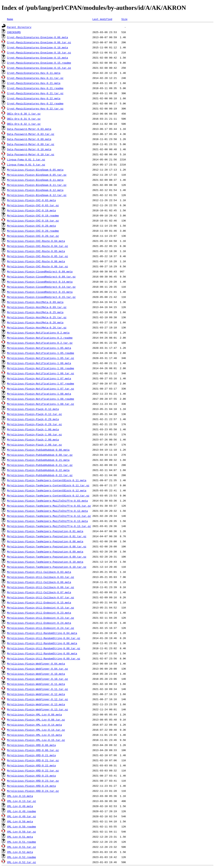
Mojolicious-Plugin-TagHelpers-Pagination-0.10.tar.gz (47, 567)
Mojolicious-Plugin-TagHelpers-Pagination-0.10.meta (45, 562)
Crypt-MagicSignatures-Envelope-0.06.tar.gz (39, 42)
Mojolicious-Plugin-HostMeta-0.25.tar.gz (37, 317)
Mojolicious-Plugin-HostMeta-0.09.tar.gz (37, 307)
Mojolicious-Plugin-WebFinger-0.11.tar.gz (38, 689)
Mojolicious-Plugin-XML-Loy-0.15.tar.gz (36, 740)
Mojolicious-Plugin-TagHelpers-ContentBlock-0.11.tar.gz (48, 485)
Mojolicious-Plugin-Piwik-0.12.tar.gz (34, 414)
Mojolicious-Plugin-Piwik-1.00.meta (33, 429)
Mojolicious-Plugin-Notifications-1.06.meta (39, 363)
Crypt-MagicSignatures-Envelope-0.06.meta (38, 37)
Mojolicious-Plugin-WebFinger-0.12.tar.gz (38, 699)
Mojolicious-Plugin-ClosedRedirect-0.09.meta (40, 271)
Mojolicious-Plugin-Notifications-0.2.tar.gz (40, 343)
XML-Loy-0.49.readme (21, 811)
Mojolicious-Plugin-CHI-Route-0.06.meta (36, 261)
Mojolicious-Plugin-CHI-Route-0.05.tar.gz (38, 256)
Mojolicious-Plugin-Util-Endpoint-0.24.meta (39, 623)
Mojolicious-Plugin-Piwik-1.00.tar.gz (34, 434)
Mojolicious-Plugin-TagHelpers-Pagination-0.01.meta (45, 531)
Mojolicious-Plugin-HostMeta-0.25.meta (35, 312)
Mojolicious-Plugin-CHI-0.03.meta (31, 200)
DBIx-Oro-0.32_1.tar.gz (24, 124)
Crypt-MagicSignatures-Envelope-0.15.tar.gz (39, 68)
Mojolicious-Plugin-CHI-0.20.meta (31, 226)
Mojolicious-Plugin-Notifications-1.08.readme (41, 399)
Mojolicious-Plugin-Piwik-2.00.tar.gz (34, 445)
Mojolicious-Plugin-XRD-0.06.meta (31, 745)
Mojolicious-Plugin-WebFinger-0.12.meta (36, 694)
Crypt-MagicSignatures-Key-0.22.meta (34, 98)
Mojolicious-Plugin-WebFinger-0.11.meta (36, 684)
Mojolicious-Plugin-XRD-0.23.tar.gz (33, 781)
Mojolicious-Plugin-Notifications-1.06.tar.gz (41, 373)
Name (10, 19)
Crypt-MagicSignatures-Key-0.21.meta (34, 83)
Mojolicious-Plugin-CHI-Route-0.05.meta (36, 251)
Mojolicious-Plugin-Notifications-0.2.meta (38, 333)
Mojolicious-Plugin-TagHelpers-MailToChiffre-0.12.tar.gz (49, 516)
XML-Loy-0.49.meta (20, 806)
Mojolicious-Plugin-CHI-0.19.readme (33, 215)
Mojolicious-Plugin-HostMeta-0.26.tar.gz (37, 327)
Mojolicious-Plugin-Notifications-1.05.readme (41, 353)
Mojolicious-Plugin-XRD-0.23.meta (31, 776)
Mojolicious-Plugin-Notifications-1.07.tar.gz (41, 389)
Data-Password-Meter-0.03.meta (29, 129)
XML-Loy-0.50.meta (20, 821)
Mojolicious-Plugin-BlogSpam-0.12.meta (35, 190)
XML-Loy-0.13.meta (20, 796)
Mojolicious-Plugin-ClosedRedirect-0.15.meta (40, 292)
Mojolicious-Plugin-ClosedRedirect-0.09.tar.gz (41, 277)
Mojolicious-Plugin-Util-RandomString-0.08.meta (42, 643)
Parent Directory (19, 27)
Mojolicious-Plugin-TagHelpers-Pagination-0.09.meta (45, 552)
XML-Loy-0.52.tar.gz (21, 862)
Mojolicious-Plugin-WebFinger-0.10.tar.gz (38, 679)
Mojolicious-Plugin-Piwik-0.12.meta (33, 409)
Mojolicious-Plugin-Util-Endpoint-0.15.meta (39, 602)
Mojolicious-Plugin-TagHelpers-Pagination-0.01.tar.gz (47, 536)
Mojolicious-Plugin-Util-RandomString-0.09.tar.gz (44, 658)
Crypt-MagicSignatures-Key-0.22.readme (35, 103)
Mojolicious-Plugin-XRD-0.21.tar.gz (33, 760)
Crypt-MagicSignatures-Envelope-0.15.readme (39, 63)
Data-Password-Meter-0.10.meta (29, 149)
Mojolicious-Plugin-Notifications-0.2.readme (40, 338)
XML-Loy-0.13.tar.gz (21, 801)
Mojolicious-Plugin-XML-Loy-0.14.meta (34, 725)
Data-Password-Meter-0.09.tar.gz (31, 144)
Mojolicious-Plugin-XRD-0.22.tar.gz (33, 770)
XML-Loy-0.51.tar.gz (21, 847)
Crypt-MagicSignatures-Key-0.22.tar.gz (35, 108)
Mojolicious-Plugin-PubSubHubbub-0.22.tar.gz (40, 475)
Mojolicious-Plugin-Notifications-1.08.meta (39, 394)
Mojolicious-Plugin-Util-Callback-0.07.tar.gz (41, 597)
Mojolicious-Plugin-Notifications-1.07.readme (41, 383)
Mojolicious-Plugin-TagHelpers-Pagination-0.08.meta (45, 541)
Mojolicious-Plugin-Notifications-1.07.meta (39, 378)
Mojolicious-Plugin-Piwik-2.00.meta (33, 439)
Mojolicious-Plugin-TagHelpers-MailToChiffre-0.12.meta (47, 511)
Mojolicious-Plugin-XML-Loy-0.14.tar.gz (36, 730)
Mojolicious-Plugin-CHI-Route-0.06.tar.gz (38, 266)
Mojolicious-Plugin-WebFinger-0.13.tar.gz (38, 709)
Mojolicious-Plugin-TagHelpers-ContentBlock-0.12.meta (47, 490)
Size (124, 19)
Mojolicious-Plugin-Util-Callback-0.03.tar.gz (41, 577)
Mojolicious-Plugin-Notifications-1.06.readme (41, 368)
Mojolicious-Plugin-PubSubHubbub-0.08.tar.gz (40, 455)
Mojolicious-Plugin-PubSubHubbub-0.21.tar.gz (40, 465)
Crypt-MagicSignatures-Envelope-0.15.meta (38, 58)
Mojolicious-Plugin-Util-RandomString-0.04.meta (42, 633)
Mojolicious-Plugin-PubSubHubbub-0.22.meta (38, 470)
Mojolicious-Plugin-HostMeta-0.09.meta (35, 302)
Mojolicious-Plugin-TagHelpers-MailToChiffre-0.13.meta (47, 521)
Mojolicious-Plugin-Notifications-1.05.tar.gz (41, 358)
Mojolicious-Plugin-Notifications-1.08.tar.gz (41, 404)
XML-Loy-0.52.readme (21, 857)
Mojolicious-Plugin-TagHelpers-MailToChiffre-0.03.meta (47, 501)
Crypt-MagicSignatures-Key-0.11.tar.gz (35, 78)
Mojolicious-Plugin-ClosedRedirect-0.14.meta (40, 282)
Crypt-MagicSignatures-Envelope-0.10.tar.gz (39, 52)
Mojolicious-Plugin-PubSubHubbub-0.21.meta (38, 460)
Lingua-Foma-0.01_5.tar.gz (26, 165)
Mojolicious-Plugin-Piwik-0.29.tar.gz (34, 424)
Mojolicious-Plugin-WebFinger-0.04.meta (36, 664)
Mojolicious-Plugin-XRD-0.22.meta (31, 765)
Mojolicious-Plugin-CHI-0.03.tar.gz (33, 205)
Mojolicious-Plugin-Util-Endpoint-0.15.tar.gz (41, 608)
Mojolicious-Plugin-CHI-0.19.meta (31, 210)
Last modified (102, 19)
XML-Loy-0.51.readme (21, 842)
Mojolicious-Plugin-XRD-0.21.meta (31, 755)
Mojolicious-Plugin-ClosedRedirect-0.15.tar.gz (41, 297)
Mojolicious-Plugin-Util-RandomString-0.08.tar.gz (44, 648)
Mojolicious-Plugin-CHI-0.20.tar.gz (33, 236)
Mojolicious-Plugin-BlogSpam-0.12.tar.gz (37, 195)
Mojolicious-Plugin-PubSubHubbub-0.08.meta (38, 450)
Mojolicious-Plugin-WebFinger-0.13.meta (36, 704)
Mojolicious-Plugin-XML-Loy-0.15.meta (34, 735)
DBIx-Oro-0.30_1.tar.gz (24, 114)
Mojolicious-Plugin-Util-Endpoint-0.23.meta (39, 613)
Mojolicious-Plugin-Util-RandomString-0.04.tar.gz (44, 638)
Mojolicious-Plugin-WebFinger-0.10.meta (36, 674)
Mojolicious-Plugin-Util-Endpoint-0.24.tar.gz (41, 628)
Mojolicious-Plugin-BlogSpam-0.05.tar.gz (37, 175)
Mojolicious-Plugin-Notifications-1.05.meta (39, 348)
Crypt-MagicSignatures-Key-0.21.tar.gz (35, 93)
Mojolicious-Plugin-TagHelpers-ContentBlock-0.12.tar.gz (48, 495)
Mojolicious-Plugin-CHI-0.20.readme (33, 231)
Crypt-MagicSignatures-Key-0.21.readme (35, 88)
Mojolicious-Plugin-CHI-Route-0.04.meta (36, 241)
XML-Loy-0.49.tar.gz (21, 816)
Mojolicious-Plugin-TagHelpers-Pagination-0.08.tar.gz (47, 546)
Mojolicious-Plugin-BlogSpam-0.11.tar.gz (37, 185)
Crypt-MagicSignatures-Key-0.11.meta (34, 73)
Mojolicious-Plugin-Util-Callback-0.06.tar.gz (41, 587)
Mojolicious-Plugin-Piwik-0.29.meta (33, 419)
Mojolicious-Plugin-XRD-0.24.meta (31, 786)
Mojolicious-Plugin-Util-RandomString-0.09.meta (42, 653)
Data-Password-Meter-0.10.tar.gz (31, 154)
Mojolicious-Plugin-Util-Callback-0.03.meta (39, 572)
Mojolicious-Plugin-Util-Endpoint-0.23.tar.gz (41, 618)
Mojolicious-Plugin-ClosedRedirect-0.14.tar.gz (41, 287)
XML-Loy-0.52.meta (20, 852)
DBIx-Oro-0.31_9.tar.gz (24, 119)
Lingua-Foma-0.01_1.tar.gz (26, 159)
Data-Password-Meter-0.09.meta (29, 139)
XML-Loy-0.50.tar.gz (21, 832)
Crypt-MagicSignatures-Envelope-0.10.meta (38, 47)
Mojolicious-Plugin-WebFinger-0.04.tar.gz (38, 669)
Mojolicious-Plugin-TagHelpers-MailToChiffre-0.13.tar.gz (49, 526)
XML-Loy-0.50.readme (21, 826)
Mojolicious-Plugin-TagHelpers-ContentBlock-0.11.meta (47, 480)
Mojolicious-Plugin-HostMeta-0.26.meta (35, 322)
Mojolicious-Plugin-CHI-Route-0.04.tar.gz (38, 246)
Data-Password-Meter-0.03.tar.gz (31, 134)
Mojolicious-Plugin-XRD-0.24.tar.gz (33, 791)
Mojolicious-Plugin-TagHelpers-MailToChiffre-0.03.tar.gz (49, 506)
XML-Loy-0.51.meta (20, 837)
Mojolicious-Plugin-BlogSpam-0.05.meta (35, 170)
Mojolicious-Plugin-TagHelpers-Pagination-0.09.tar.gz (47, 557)
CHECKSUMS (14, 32)
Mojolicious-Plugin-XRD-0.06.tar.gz (33, 750)
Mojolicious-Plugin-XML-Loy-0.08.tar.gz (36, 720)
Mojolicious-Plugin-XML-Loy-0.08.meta (34, 714)
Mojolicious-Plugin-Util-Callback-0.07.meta (39, 592)
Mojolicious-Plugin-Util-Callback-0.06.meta (39, 582)
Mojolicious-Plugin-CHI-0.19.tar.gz (33, 221)
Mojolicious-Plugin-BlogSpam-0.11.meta (35, 180)
